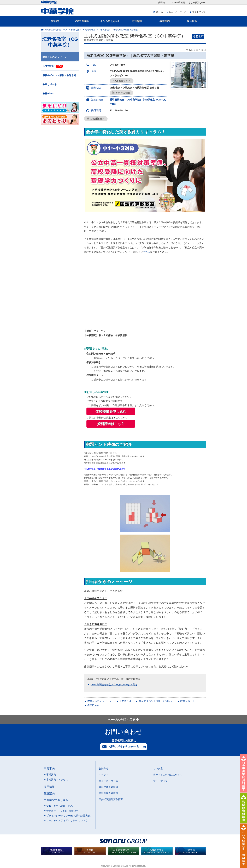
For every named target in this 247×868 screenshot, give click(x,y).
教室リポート (187, 701)
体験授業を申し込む (111, 411)
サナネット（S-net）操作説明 (62, 811)
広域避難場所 (96, 119)
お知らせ (104, 768)
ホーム (160, 12)
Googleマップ (121, 81)
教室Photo (93, 705)
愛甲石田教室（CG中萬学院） (126, 100)
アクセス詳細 (121, 93)
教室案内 (137, 21)
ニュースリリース (178, 12)
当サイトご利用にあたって (168, 775)
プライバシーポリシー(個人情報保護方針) (69, 816)
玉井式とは (125, 701)
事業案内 (165, 21)
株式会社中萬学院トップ (56, 30)
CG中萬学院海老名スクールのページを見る (114, 685)
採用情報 (192, 21)
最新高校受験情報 (108, 793)
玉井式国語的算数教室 (111, 799)
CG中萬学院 (82, 21)
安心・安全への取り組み (60, 806)
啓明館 (55, 21)
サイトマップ (199, 12)
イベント (104, 775)
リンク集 (158, 768)
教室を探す (76, 30)
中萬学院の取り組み (56, 800)
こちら (146, 252)
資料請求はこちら (111, 424)
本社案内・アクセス (57, 780)
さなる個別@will (110, 21)
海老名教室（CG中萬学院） (60, 42)
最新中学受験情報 (108, 787)
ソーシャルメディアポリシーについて (67, 820)
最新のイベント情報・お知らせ (156, 701)
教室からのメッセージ (99, 701)
